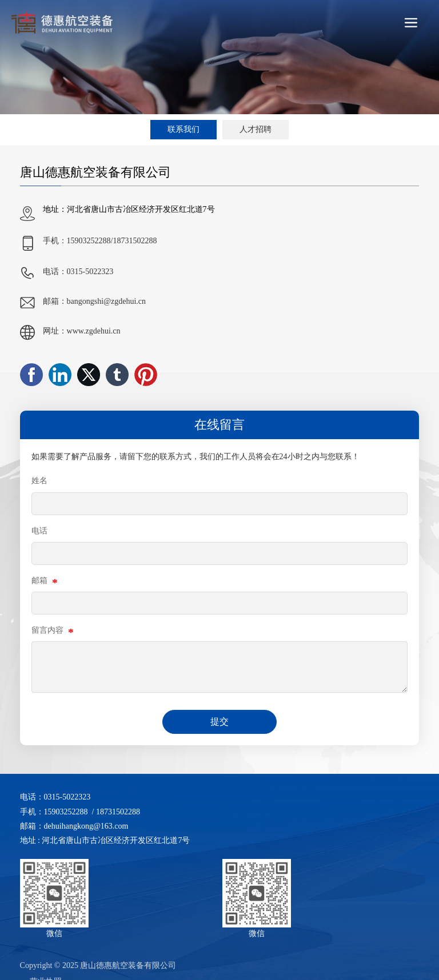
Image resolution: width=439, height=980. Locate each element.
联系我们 (183, 129)
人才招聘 (256, 129)
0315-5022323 (90, 272)
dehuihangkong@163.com (86, 826)
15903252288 (89, 241)
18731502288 (135, 241)
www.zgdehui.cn (94, 331)
